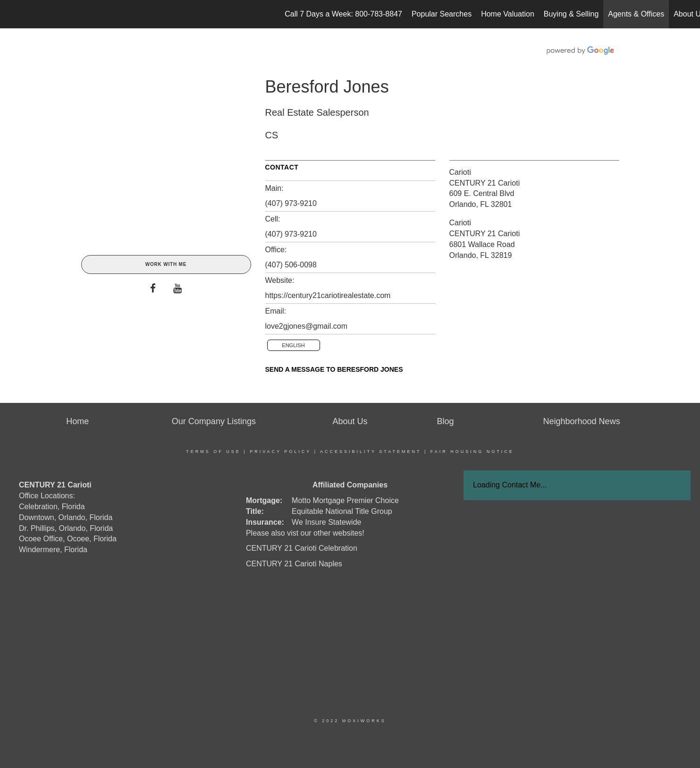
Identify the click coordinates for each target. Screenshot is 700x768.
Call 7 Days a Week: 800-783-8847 (343, 14)
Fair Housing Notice (472, 452)
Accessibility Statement (371, 452)
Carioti (460, 172)
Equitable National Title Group (342, 511)
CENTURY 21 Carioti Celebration (302, 548)
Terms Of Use (213, 452)
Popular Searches (442, 14)
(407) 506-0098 (291, 265)
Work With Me (166, 264)
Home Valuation (508, 14)
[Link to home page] (12, 14)
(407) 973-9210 (291, 203)
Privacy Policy (280, 452)
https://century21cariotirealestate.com (328, 295)
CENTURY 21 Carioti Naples (294, 564)
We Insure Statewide (326, 522)
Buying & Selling (571, 14)
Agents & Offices (636, 14)
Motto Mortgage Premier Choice (345, 500)
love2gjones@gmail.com (307, 326)
